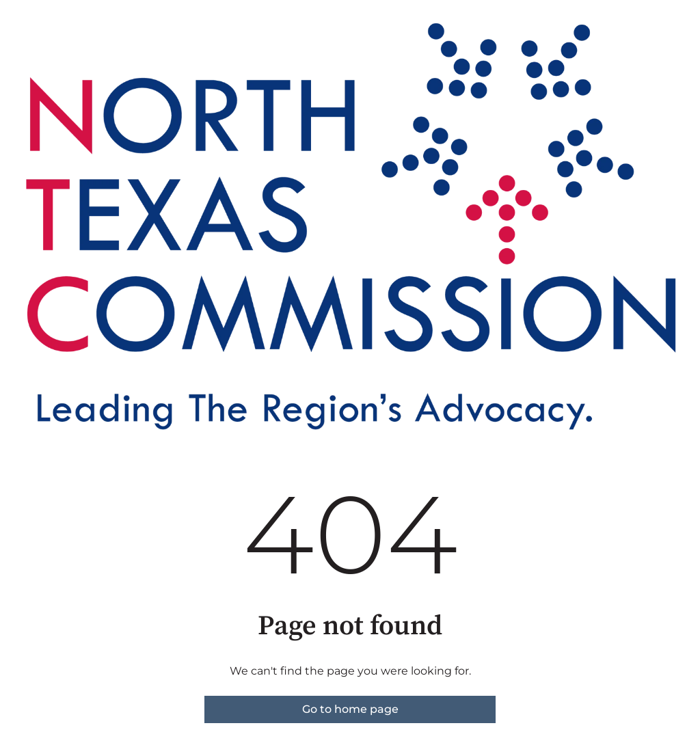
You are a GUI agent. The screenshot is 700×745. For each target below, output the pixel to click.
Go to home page (350, 709)
